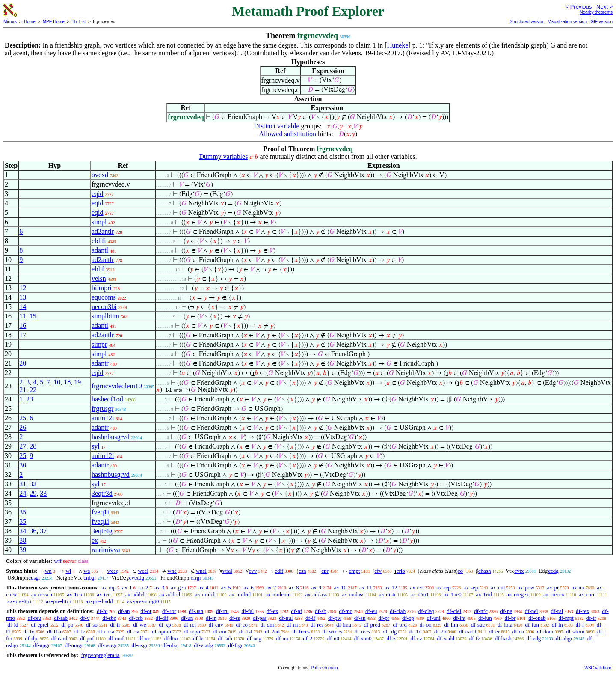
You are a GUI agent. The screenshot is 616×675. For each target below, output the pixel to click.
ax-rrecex (554, 594)
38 (23, 540)
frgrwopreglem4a (100, 655)
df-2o (440, 632)
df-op (408, 618)
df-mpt (566, 618)
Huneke (398, 45)
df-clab (398, 611)
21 (23, 390)
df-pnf (87, 638)
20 (23, 363)
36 (33, 531)
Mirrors (10, 22)
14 (23, 307)
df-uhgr (564, 638)
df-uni (434, 618)
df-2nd (272, 632)
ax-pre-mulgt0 (143, 601)
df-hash (503, 638)
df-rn (292, 625)
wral (227, 571)
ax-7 (271, 587)
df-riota (106, 632)
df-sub (225, 638)
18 (67, 382)
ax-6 (249, 587)
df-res (317, 625)
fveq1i (100, 512)
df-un (187, 618)
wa (87, 571)
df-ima (344, 625)
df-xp (165, 625)
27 (23, 446)
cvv (253, 571)
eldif (98, 269)
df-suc (478, 625)
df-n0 (333, 638)
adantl (100, 250)
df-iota (505, 625)
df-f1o (54, 632)
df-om (220, 632)
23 (30, 399)
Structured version (527, 22)
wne (172, 571)
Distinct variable (276, 126)
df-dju (32, 638)
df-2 (308, 638)
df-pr (384, 618)
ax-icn (104, 594)
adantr (100, 363)
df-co (241, 625)
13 (23, 297)
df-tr (591, 618)
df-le (198, 638)
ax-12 (391, 587)
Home (30, 22)
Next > (604, 7)
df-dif (162, 618)
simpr (99, 344)
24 (23, 493)
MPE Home (54, 22)
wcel (143, 571)
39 (23, 550)
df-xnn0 (363, 638)
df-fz (475, 638)
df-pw (335, 618)
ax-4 (203, 587)
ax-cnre (587, 594)
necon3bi (104, 307)
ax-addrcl (170, 594)
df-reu (35, 618)
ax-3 (159, 587)
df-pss (260, 618)
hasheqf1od (107, 399)
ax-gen (178, 587)
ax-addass (316, 594)
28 (33, 446)
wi (68, 571)
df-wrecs (332, 632)
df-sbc (109, 618)
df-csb (136, 618)
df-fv (80, 632)
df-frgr (235, 645)
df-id (13, 625)
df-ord (400, 625)
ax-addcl (135, 594)
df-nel (532, 611)
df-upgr (42, 645)
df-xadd (445, 638)
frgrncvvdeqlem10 (117, 386)
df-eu (371, 611)
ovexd (100, 175)
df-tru (222, 611)
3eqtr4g (102, 531)
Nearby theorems (596, 12)
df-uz (416, 638)
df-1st (246, 632)
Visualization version (567, 22)
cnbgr (90, 578)
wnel (201, 571)
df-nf (296, 611)
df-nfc (481, 611)
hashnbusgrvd (111, 437)
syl (96, 446)
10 (57, 382)
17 (23, 335)
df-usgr (140, 645)
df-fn (557, 625)
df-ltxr (171, 638)
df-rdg (390, 632)
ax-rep (443, 587)
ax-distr (388, 594)
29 (33, 493)
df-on (426, 625)
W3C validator (598, 668)
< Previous (578, 7)
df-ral (557, 611)
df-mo (346, 611)
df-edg (533, 638)
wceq (113, 571)
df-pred (372, 625)
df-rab (61, 618)
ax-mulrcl (240, 594)
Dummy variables (223, 156)
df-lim (452, 625)
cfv (378, 571)
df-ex (272, 611)
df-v (85, 618)
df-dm (267, 625)
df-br (510, 618)
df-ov (133, 632)
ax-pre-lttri (19, 601)
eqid (98, 194)
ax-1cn (74, 594)
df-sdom (575, 632)
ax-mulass (353, 594)
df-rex (583, 611)
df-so (92, 625)
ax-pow (526, 587)
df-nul (286, 618)
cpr (325, 571)
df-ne (506, 611)
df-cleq (426, 611)
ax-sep (471, 587)
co (460, 571)
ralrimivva (106, 550)
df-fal (247, 611)
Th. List (79, 22)
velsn (99, 278)
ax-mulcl (205, 594)
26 (23, 427)
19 (77, 382)
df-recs (362, 632)
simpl (99, 222)
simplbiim (105, 316)
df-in (211, 618)
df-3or (169, 611)
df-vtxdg (204, 645)
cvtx (519, 571)
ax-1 (127, 587)
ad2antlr (103, 231)
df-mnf (116, 638)
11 (22, 316)
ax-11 (366, 587)
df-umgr (74, 645)
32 (33, 484)
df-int (459, 618)
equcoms (104, 297)
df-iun (485, 618)
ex (95, 540)
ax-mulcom (278, 594)
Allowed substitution (287, 134)
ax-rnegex (518, 594)
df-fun (532, 625)
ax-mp (109, 587)
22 (33, 390)
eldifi (99, 241)
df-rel (190, 625)
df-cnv (216, 625)
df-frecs (301, 632)
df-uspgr (107, 645)
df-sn (360, 618)
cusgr (34, 578)
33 (43, 493)
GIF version (601, 22)
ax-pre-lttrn (58, 601)
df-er (494, 632)
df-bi (102, 611)
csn (302, 571)
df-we (139, 625)
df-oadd (468, 632)
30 (23, 465)
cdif (279, 571)
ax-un (578, 587)
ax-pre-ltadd (99, 601)
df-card (59, 638)
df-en (518, 632)
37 (43, 531)
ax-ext (417, 587)
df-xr (144, 638)
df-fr (115, 625)
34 (23, 531)
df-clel (454, 611)
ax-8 (294, 587)
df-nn (282, 638)
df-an (124, 611)
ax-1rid (484, 594)
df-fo (29, 632)
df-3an (196, 611)
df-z (391, 638)
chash (485, 571)
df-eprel (40, 625)
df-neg (254, 638)
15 (33, 316)
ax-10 (341, 587)
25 (23, 418)
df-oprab (161, 632)
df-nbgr (171, 645)
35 (23, 512)
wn (48, 571)
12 (23, 288)
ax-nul (498, 587)
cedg (553, 571)
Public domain (324, 668)
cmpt (355, 571)
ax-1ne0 (453, 594)
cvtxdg (137, 578)
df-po (67, 625)
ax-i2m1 (419, 594)
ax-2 (143, 587)
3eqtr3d (102, 493)
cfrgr (196, 578)
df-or (146, 611)
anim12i (103, 418)
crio (401, 571)
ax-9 (316, 587)
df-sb (321, 611)
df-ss (235, 618)
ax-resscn (42, 594)
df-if (310, 618)
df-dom (545, 632)
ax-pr (553, 587)
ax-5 (226, 587)
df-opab (537, 618)
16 (23, 326)
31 (23, 484)
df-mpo (192, 632)
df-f (580, 625)
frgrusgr (102, 409)
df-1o (415, 632)
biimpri (102, 288)
